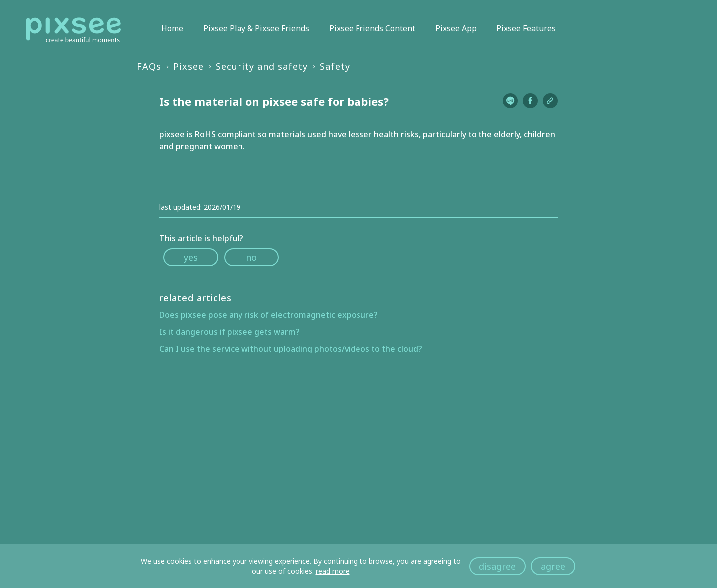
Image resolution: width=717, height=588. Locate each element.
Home (172, 28)
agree (553, 566)
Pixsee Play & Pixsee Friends (256, 28)
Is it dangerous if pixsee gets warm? (230, 332)
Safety (335, 66)
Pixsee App (456, 28)
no (251, 257)
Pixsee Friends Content (372, 28)
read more (333, 571)
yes (191, 257)
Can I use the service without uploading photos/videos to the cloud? (291, 349)
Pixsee (188, 66)
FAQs (149, 66)
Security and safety (262, 66)
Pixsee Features (526, 28)
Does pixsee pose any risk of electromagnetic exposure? (269, 315)
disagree (497, 566)
